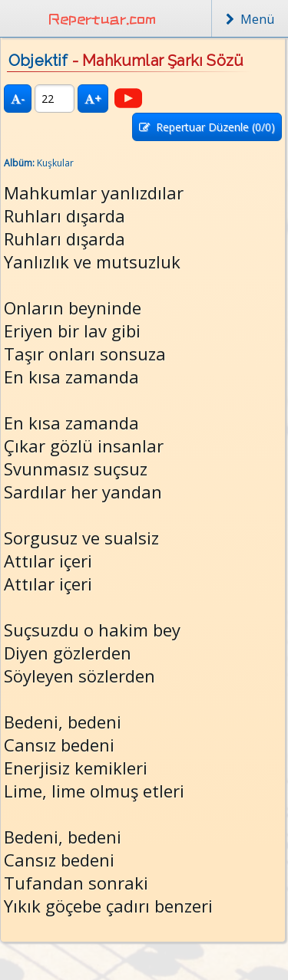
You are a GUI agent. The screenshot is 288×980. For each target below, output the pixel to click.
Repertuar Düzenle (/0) (207, 127)
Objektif (38, 61)
